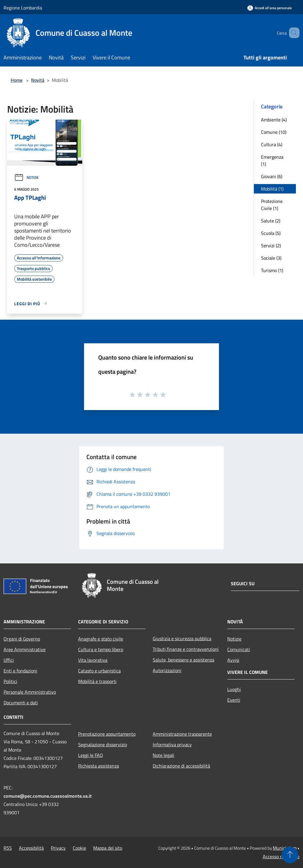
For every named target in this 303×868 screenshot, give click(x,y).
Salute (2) (271, 221)
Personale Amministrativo (30, 692)
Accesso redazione (281, 856)
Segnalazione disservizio (103, 745)
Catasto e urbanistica (99, 671)
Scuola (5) (271, 233)
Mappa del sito (108, 848)
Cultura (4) (272, 144)
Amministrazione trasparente (182, 734)
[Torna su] (290, 855)
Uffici (9, 660)
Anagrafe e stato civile (101, 639)
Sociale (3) (271, 258)
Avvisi (233, 660)
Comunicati (239, 649)
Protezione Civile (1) (272, 205)
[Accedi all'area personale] (270, 8)
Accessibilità (31, 848)
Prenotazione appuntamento (107, 734)
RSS (8, 848)
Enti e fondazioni (20, 671)
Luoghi (234, 689)
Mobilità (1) (272, 189)
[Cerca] (292, 33)
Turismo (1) (272, 270)
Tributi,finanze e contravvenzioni (186, 649)
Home (17, 80)
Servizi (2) (271, 246)
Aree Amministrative (25, 649)
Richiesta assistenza (99, 766)
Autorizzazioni (167, 670)
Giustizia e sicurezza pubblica (182, 638)
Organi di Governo (22, 639)
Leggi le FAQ (91, 755)
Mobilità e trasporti (97, 681)
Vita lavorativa (93, 660)
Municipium (285, 848)
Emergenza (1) (272, 160)
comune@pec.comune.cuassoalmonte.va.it (48, 796)
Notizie (26, 177)
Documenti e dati (21, 703)
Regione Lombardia (23, 8)
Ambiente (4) (274, 120)
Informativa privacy (172, 745)
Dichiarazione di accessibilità (181, 766)
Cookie (79, 848)
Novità (38, 80)
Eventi (234, 700)
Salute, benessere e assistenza (183, 660)
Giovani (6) (272, 176)
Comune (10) (274, 132)
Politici (10, 681)
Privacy (58, 848)
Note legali (163, 755)
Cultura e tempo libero (101, 649)
